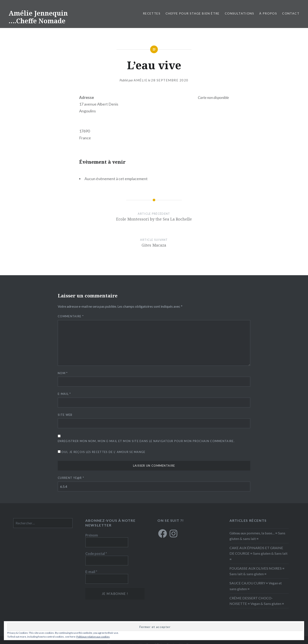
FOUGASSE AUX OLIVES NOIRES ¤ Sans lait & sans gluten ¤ (257, 571)
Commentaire (71, 316)
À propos (268, 13)
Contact (291, 13)
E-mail (64, 394)
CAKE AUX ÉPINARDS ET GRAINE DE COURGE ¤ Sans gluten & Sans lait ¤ (258, 553)
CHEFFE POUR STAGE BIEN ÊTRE (193, 13)
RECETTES (152, 13)
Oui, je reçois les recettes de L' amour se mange (102, 452)
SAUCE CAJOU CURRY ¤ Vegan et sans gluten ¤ (256, 586)
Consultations (239, 13)
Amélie (141, 80)
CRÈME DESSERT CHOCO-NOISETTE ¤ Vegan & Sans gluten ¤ (257, 601)
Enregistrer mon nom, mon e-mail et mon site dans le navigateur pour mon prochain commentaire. (146, 441)
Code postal (96, 554)
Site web (65, 415)
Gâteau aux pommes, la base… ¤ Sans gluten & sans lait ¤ (257, 536)
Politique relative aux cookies (93, 637)
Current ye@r (71, 478)
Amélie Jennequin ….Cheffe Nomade (38, 17)
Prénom (92, 535)
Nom (63, 373)
